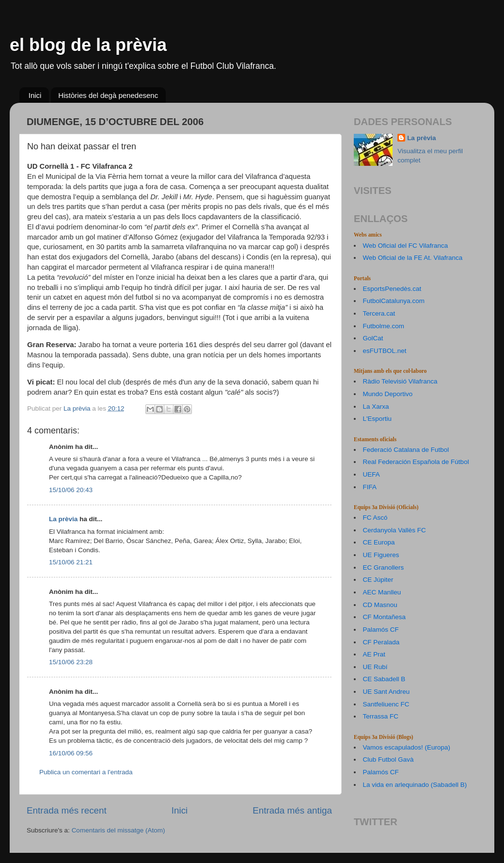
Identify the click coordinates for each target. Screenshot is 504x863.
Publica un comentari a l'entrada (86, 772)
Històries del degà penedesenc (108, 95)
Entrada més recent (67, 810)
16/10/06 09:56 (71, 753)
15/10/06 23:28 (71, 662)
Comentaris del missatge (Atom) (118, 830)
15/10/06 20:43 (71, 490)
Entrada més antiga (292, 810)
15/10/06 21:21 (71, 562)
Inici (35, 95)
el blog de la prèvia (88, 45)
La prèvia (63, 519)
